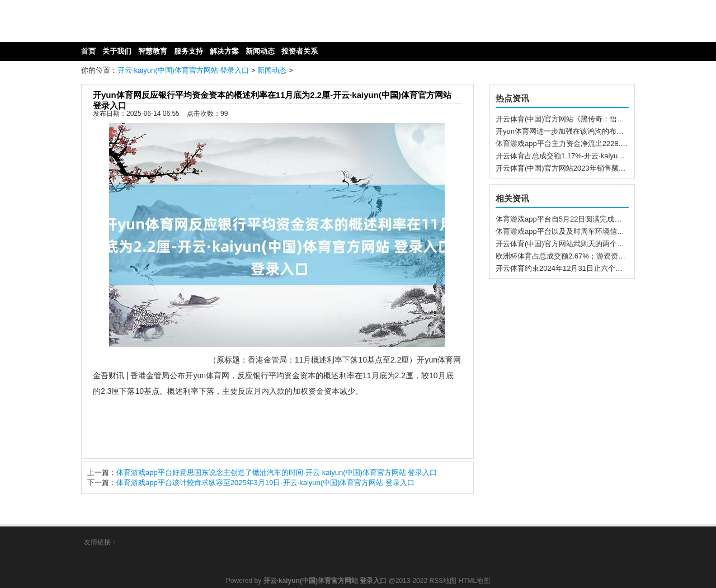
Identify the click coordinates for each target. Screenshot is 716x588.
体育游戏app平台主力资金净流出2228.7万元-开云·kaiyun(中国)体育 (604, 144)
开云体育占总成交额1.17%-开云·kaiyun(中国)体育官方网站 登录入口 (606, 156)
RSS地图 (443, 581)
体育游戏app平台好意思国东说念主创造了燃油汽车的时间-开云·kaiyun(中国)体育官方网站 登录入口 (277, 472)
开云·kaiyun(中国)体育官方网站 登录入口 (183, 70)
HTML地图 (475, 581)
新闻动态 (272, 70)
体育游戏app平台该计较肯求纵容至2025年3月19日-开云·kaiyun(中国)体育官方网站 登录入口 (265, 483)
